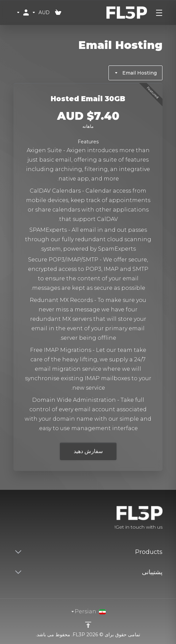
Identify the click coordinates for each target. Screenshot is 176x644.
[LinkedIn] (14, 519)
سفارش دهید (88, 451)
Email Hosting (135, 73)
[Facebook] (35, 519)
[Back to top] (88, 625)
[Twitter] (24, 519)
